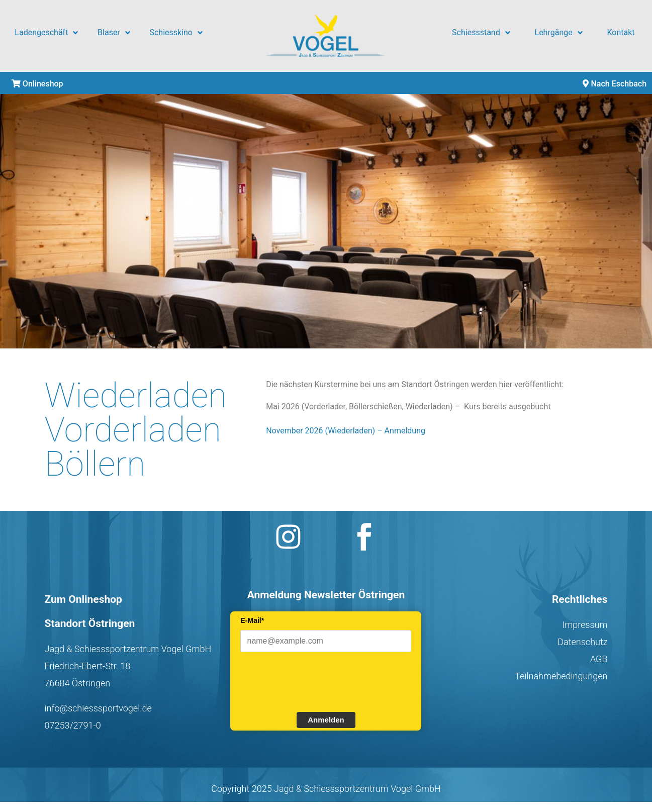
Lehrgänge (559, 33)
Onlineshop (37, 84)
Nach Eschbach (615, 84)
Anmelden (326, 720)
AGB (599, 659)
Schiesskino (176, 33)
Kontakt (621, 32)
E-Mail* (252, 620)
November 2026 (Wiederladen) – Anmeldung (346, 431)
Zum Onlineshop (83, 599)
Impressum (585, 625)
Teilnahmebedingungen (561, 676)
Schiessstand (481, 33)
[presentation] (317, 681)
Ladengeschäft (46, 33)
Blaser (114, 33)
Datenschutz (582, 642)
